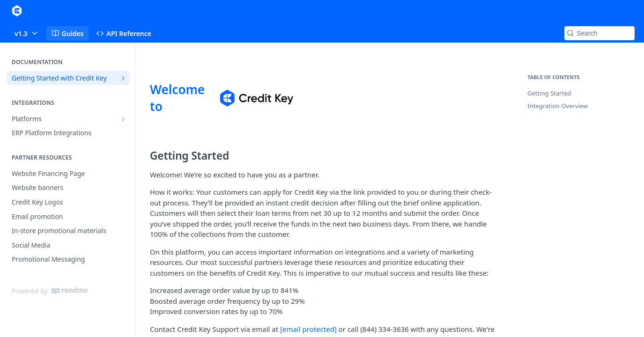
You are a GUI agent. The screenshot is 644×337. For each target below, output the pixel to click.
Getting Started (549, 93)
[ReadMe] (70, 291)
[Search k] (600, 33)
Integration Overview (558, 106)
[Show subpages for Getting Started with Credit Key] (123, 78)
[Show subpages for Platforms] (123, 119)
